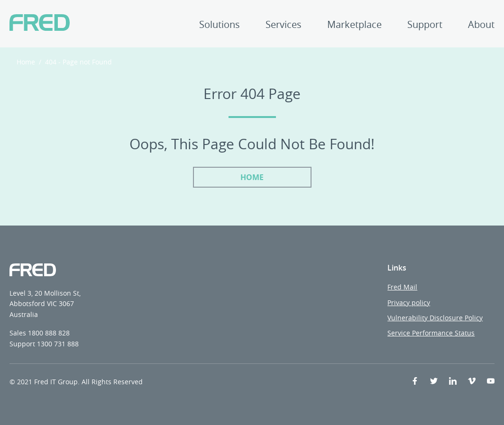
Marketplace (354, 25)
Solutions (220, 25)
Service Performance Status (431, 333)
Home (26, 62)
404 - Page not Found (78, 62)
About (481, 25)
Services (284, 25)
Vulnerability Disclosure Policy (435, 318)
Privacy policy (409, 303)
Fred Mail (402, 287)
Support (425, 25)
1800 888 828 (49, 333)
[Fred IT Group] (40, 24)
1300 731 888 (58, 344)
